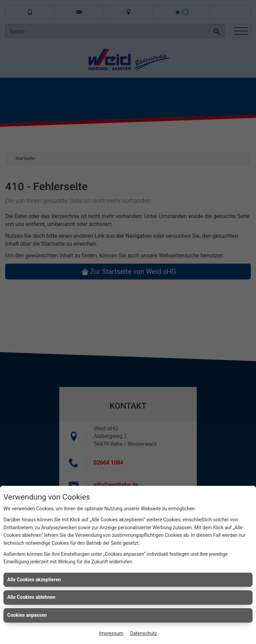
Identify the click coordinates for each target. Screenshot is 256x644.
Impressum (111, 633)
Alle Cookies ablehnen (31, 597)
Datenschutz (143, 633)
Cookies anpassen (27, 615)
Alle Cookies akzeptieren (34, 580)
